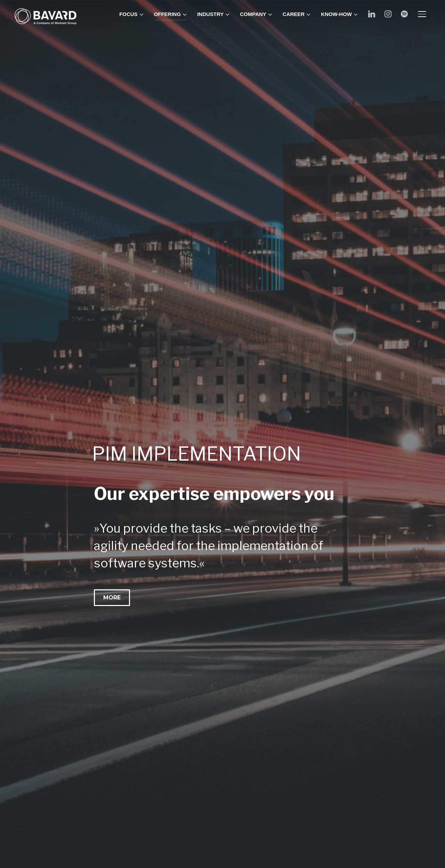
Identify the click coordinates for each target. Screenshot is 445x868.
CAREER (294, 14)
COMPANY (253, 14)
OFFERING (168, 14)
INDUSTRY (210, 14)
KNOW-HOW (336, 14)
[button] (112, 598)
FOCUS (128, 14)
